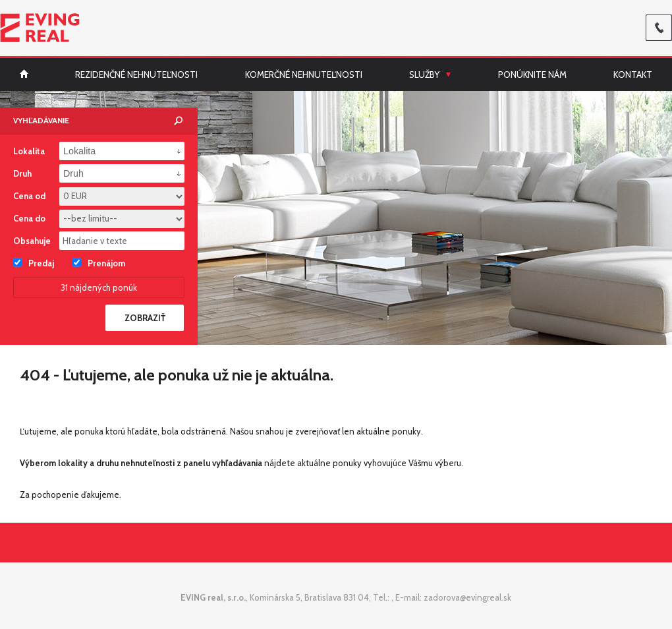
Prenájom (99, 262)
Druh (22, 173)
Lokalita (29, 151)
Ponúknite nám (532, 75)
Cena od (29, 196)
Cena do (29, 218)
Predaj (34, 262)
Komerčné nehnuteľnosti (304, 75)
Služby (424, 75)
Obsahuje (32, 241)
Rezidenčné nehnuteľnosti (136, 75)
